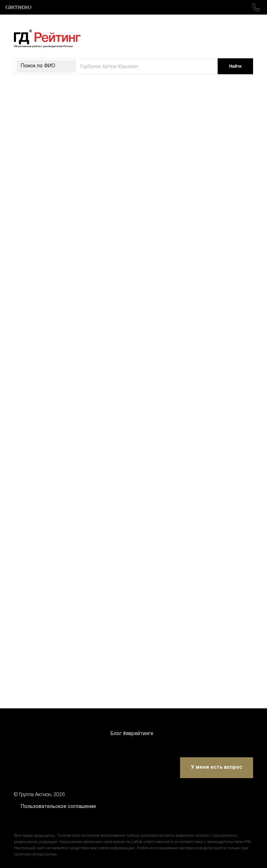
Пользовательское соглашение (58, 807)
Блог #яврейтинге (132, 734)
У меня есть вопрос (217, 768)
